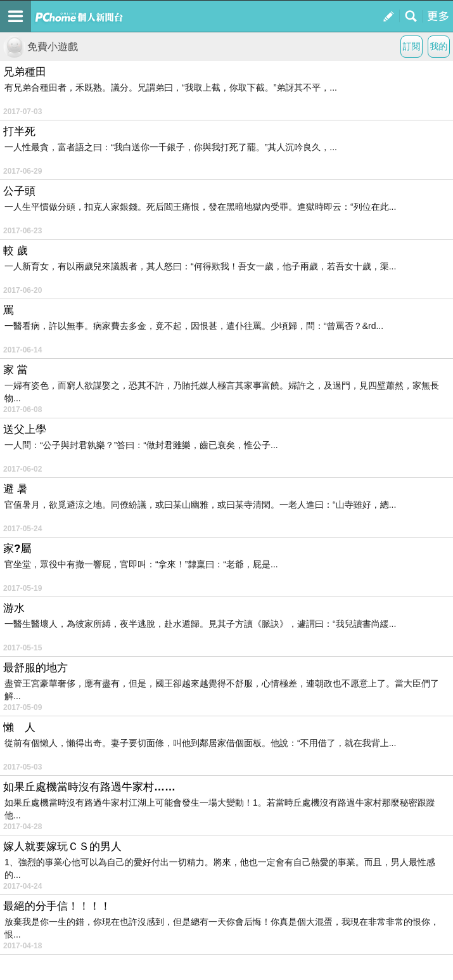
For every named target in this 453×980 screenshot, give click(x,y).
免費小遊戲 (41, 47)
